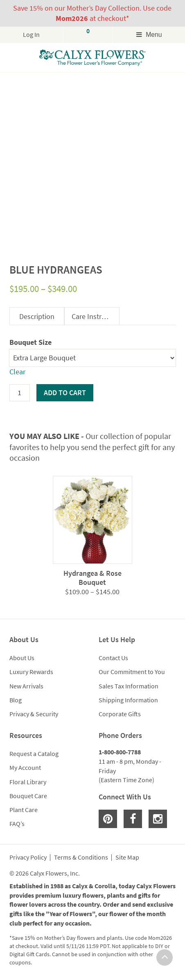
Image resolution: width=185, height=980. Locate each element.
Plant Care (24, 810)
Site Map (127, 858)
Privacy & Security (34, 714)
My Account (25, 767)
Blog (16, 700)
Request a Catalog (34, 754)
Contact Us (113, 658)
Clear (17, 372)
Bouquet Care (28, 796)
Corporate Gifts (120, 714)
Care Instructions (95, 316)
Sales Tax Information (129, 686)
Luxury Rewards (31, 672)
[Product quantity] (20, 393)
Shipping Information (128, 700)
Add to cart (65, 393)
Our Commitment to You (132, 672)
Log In (31, 35)
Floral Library (28, 782)
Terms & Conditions (81, 858)
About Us (22, 658)
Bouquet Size (30, 342)
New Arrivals (26, 686)
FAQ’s (17, 824)
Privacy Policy (28, 858)
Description (37, 316)
